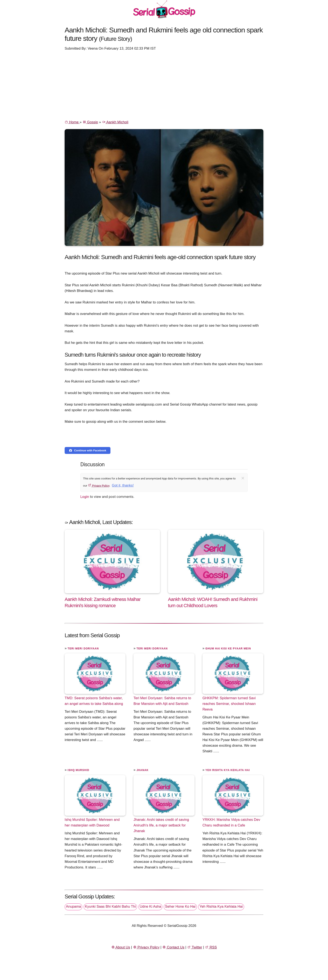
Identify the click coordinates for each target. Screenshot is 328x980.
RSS (211, 947)
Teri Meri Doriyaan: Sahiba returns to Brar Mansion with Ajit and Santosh (162, 701)
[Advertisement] (164, 85)
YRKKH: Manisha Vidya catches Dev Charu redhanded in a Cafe (231, 822)
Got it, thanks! (123, 485)
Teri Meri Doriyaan (83, 649)
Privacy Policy (99, 486)
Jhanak (142, 770)
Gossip (90, 122)
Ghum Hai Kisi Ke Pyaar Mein (228, 649)
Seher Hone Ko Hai (180, 906)
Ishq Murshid (78, 770)
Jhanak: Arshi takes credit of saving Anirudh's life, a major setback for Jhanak (161, 825)
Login (85, 497)
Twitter (195, 947)
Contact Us (173, 947)
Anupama (73, 906)
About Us (121, 947)
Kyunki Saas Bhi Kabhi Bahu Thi (110, 906)
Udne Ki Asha (150, 906)
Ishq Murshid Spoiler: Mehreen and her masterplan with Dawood (92, 822)
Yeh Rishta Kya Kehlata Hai (228, 770)
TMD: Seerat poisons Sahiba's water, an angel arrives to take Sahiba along (94, 701)
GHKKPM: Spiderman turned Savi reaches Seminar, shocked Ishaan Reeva (229, 703)
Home (72, 122)
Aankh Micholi (115, 122)
